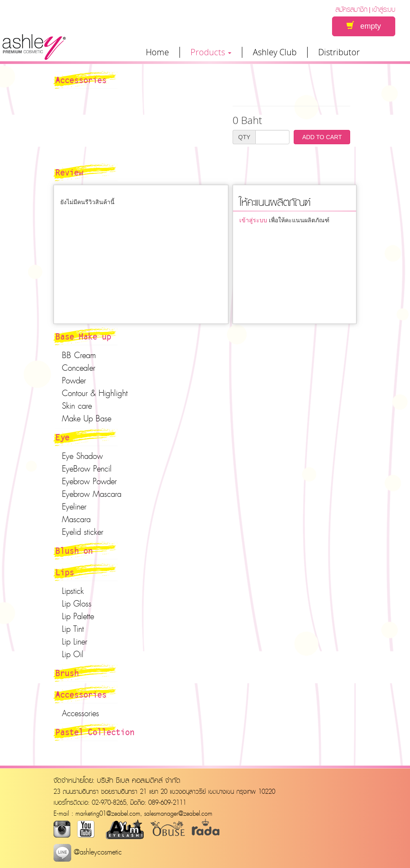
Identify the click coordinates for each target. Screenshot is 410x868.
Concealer (79, 368)
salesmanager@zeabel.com (178, 813)
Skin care (77, 406)
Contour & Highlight (95, 393)
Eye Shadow (82, 456)
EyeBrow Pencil (87, 469)
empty (364, 26)
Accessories (81, 694)
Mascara (76, 519)
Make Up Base (87, 418)
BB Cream (79, 355)
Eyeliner (74, 507)
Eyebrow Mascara (92, 494)
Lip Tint (73, 629)
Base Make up (83, 336)
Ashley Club (275, 52)
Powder (74, 380)
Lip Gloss (77, 604)
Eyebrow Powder (89, 481)
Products (211, 52)
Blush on (74, 550)
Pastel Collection (95, 732)
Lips (65, 572)
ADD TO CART (322, 137)
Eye (63, 437)
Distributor (339, 52)
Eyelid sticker (83, 532)
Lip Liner (75, 642)
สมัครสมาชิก (351, 9)
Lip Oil (73, 654)
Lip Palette (78, 616)
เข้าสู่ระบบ (384, 9)
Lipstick (73, 591)
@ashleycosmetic (88, 852)
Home (157, 52)
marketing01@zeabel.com (108, 813)
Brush (67, 673)
